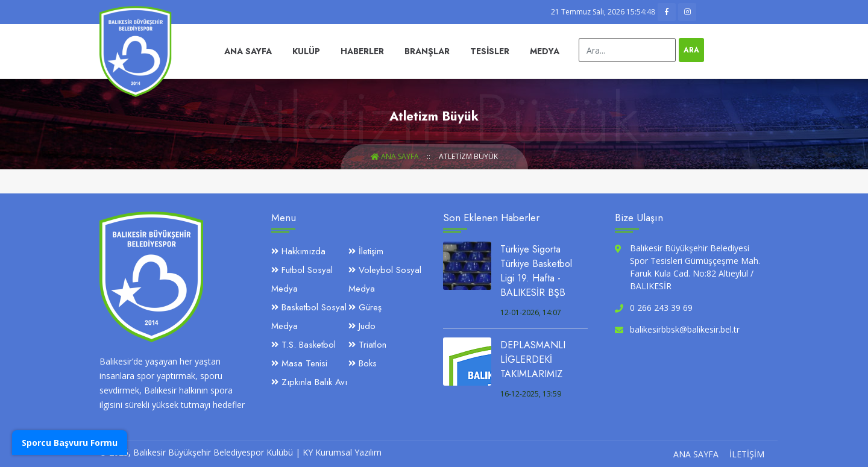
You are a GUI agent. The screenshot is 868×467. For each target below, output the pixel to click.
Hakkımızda (298, 251)
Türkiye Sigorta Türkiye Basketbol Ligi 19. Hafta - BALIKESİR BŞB (536, 271)
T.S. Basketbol (303, 345)
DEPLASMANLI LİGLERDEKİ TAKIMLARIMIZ (533, 359)
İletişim (366, 251)
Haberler (362, 51)
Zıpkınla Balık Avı (309, 382)
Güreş (365, 307)
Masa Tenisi (299, 363)
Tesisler (490, 51)
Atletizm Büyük (468, 156)
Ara (691, 50)
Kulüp (306, 51)
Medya (545, 51)
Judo (362, 326)
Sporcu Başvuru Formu (70, 443)
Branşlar (427, 51)
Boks (363, 363)
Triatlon (367, 345)
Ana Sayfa (248, 51)
